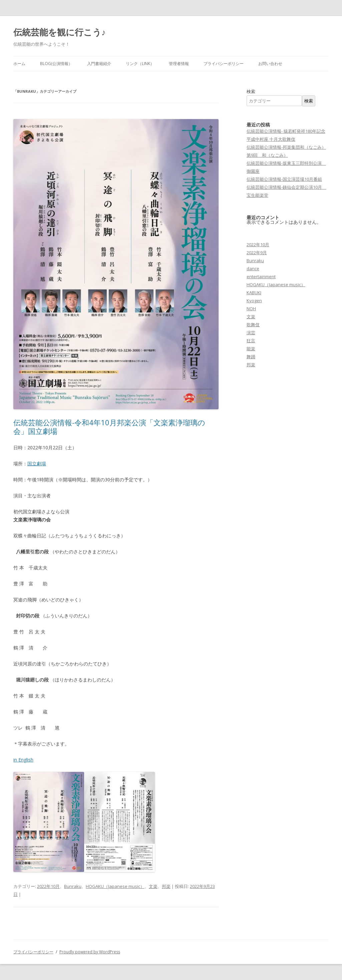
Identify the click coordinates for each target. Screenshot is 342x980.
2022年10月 (48, 886)
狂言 (251, 341)
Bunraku (73, 886)
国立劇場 (37, 463)
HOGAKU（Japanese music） (115, 886)
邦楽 (166, 886)
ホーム (19, 64)
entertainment (261, 277)
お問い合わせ (270, 64)
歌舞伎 (253, 325)
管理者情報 (179, 64)
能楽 (251, 349)
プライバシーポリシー (224, 64)
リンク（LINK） (140, 64)
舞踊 (251, 357)
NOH (251, 309)
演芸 (251, 333)
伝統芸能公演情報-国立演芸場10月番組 (284, 179)
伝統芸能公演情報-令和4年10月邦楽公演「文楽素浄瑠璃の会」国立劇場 (109, 427)
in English (23, 760)
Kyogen (254, 301)
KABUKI (254, 293)
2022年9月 (257, 253)
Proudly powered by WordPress (90, 952)
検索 (251, 91)
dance (253, 269)
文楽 (153, 886)
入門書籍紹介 (99, 64)
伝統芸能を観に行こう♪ (60, 32)
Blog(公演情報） (56, 64)
